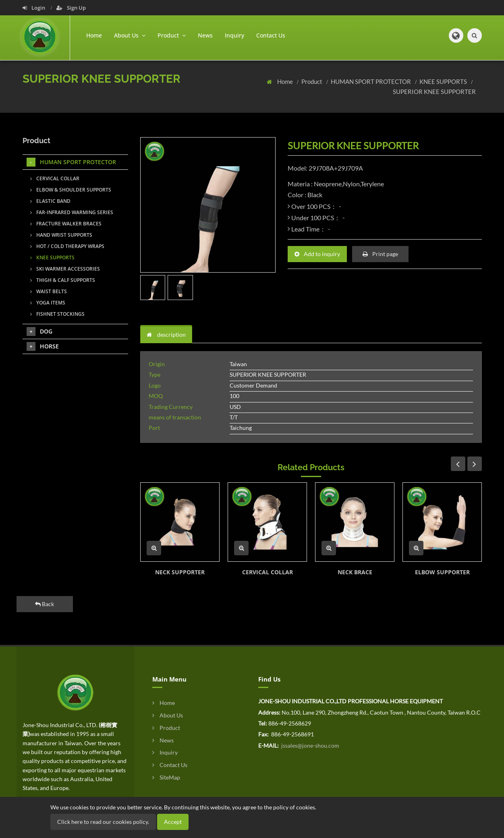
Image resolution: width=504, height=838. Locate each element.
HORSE (43, 346)
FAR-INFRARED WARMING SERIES (72, 212)
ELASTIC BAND (50, 201)
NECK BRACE (355, 572)
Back (45, 604)
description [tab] (166, 335)
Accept (173, 822)
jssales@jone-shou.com (310, 745)
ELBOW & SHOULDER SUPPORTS (71, 190)
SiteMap (166, 777)
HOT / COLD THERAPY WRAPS (67, 246)
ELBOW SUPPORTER (442, 572)
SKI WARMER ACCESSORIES (65, 269)
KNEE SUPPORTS (444, 81)
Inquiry (234, 35)
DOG (39, 331)
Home (94, 35)
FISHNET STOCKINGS (57, 314)
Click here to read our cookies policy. (103, 822)
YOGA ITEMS (48, 303)
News (205, 35)
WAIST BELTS (49, 291)
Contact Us (271, 35)
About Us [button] (130, 35)
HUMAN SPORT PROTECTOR (371, 81)
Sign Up (71, 8)
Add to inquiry (317, 254)
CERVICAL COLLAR (268, 572)
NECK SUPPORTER (180, 572)
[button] (456, 35)
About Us (168, 715)
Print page (380, 254)
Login (34, 8)
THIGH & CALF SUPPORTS (63, 280)
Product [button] (172, 35)
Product (312, 81)
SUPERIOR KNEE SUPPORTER (434, 92)
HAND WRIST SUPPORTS (61, 235)
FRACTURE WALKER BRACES (66, 224)
